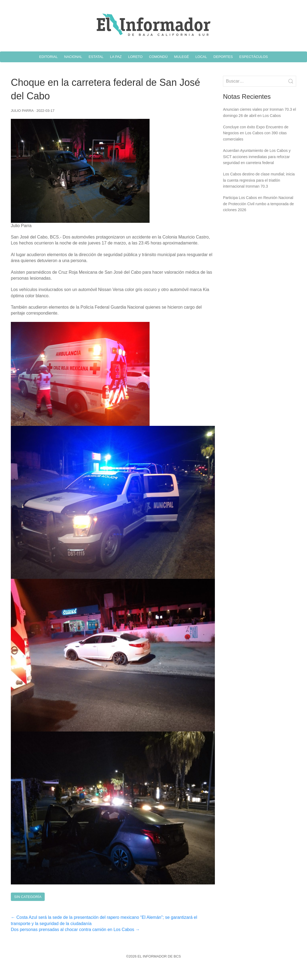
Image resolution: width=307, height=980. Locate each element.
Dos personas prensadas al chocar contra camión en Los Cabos (75, 930)
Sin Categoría (28, 897)
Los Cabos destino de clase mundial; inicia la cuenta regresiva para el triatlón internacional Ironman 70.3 (259, 180)
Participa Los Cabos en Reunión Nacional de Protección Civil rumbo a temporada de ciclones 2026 (258, 204)
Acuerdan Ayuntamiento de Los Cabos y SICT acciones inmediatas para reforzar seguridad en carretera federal (257, 157)
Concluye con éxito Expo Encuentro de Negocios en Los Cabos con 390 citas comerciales (256, 133)
